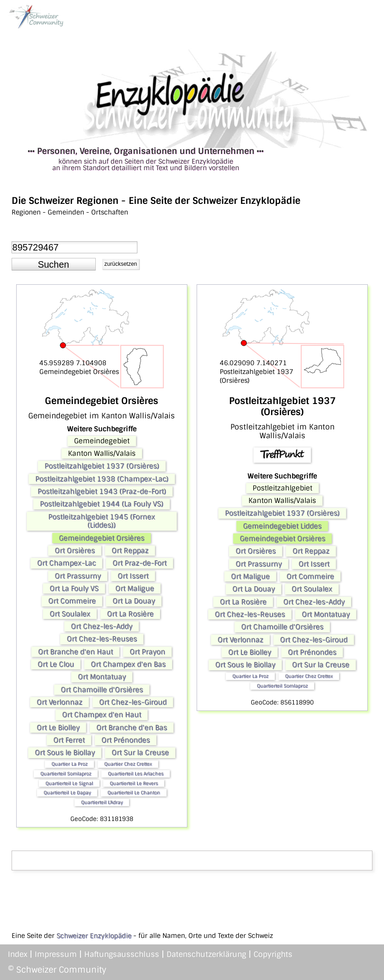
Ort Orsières (75, 551)
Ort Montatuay (102, 677)
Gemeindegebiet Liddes (282, 526)
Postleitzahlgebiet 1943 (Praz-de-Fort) (102, 491)
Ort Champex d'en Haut (102, 715)
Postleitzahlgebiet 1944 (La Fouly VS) (102, 504)
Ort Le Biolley (58, 728)
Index (18, 954)
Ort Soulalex (70, 614)
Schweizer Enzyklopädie (94, 936)
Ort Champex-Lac (66, 563)
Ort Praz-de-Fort (139, 563)
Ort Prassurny (78, 576)
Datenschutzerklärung (206, 954)
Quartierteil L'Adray (102, 802)
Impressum (56, 954)
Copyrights (273, 954)
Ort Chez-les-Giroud (133, 702)
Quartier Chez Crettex (128, 764)
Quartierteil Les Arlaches (136, 774)
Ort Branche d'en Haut (75, 652)
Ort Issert (133, 576)
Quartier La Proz (69, 764)
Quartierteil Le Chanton (134, 793)
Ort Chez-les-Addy (102, 626)
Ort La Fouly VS (74, 588)
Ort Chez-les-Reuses (102, 639)
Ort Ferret (69, 740)
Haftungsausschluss (122, 954)
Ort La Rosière (130, 614)
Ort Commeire (72, 601)
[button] (54, 264)
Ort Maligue (135, 588)
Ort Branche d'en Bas (132, 728)
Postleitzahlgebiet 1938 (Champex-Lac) (102, 479)
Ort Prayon (147, 652)
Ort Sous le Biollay (65, 753)
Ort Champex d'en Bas (128, 664)
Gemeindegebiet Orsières (102, 538)
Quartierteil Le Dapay (67, 793)
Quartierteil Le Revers (134, 783)
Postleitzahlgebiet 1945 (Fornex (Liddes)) (102, 521)
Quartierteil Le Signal (69, 783)
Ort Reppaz (130, 551)
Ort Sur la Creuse (140, 753)
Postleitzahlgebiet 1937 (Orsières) (102, 466)
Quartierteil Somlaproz (66, 774)
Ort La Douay (134, 601)
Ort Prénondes (126, 740)
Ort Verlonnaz (59, 702)
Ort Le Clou (56, 664)
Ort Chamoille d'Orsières (102, 690)
